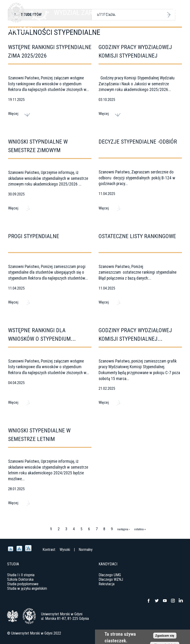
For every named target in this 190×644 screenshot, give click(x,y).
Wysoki (65, 550)
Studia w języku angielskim (27, 588)
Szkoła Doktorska (20, 579)
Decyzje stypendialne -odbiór (138, 142)
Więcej (13, 114)
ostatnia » (140, 529)
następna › (123, 529)
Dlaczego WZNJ (111, 579)
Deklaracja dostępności (165, 633)
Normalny (86, 550)
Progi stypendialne (34, 236)
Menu (177, 12)
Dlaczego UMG (110, 575)
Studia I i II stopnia (21, 575)
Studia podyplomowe (23, 584)
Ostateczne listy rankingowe (137, 236)
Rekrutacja (107, 584)
